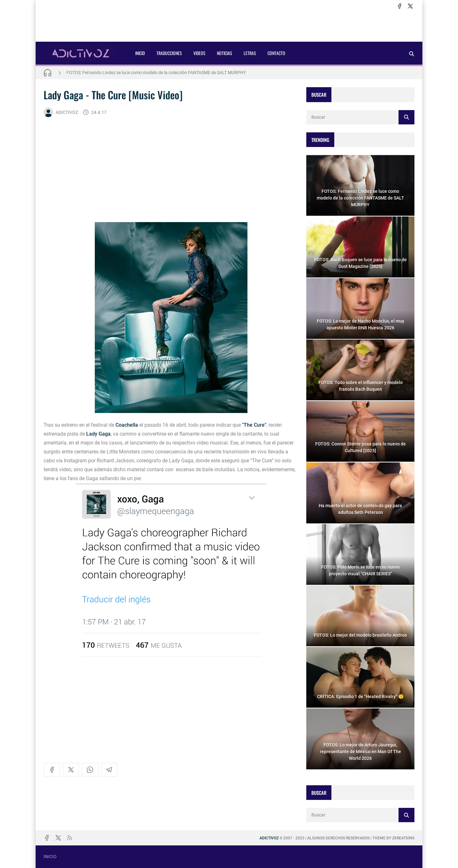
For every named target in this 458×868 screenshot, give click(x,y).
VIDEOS (199, 53)
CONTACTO (276, 53)
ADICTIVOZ (61, 112)
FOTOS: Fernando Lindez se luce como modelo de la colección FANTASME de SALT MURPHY (156, 73)
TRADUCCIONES (169, 53)
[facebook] (399, 6)
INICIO (140, 53)
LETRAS (250, 53)
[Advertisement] (229, 26)
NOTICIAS (225, 53)
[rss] (70, 838)
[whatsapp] (90, 770)
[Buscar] (412, 54)
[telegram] (109, 770)
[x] (410, 6)
